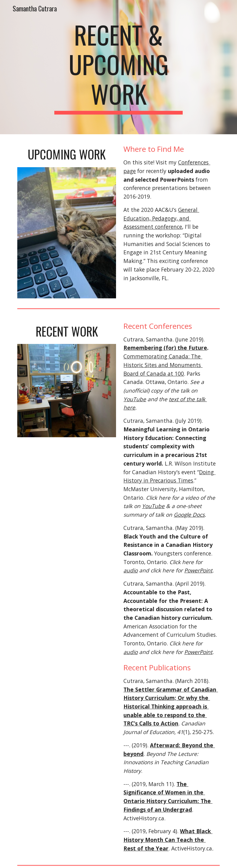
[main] (118, 67)
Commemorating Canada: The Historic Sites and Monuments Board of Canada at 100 (163, 365)
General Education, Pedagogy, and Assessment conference (161, 218)
